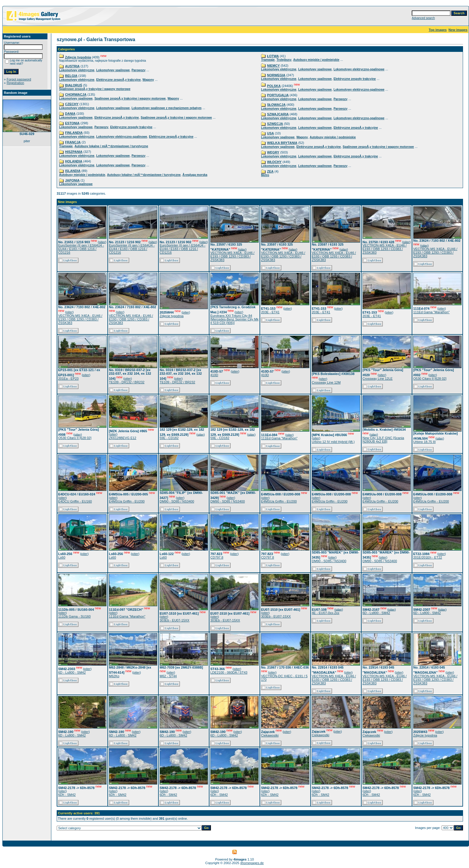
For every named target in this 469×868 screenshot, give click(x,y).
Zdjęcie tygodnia (78, 57)
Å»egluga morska (195, 175)
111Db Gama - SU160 (74, 616)
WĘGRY (273, 152)
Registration (15, 83)
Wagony (148, 80)
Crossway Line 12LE (378, 379)
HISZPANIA (74, 152)
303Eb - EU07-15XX (175, 620)
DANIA (70, 114)
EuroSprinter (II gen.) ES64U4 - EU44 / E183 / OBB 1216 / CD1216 (81, 249)
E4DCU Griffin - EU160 (75, 501)
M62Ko (114, 676)
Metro (265, 175)
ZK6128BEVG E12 (123, 438)
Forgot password (19, 79)
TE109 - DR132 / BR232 (127, 382)
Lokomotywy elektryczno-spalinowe (122, 137)
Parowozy (139, 70)
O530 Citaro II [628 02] (430, 379)
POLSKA (274, 86)
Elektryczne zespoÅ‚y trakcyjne (119, 80)
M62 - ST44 (168, 676)
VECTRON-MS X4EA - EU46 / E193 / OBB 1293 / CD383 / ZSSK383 (232, 256)
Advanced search (423, 18)
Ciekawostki (270, 735)
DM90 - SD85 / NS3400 (177, 501)
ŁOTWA (273, 56)
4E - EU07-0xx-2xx (325, 613)
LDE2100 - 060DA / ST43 (229, 672)
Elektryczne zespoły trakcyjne (131, 127)
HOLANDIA (74, 161)
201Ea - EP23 (68, 379)
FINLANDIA (74, 133)
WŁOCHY (274, 162)
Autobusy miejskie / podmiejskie (82, 175)
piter (102, 242)
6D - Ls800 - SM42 (376, 613)
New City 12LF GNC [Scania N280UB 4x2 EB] (383, 440)
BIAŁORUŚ (74, 85)
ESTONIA (72, 123)
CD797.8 (217, 557)
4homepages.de (252, 863)
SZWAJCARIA (278, 114)
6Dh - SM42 (67, 795)
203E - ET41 (270, 312)
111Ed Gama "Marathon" (431, 312)
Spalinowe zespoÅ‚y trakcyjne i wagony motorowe (95, 89)
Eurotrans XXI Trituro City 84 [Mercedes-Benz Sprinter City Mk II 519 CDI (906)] (234, 319)
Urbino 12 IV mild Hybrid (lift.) (333, 442)
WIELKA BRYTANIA (282, 143)
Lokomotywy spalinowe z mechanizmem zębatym (167, 108)
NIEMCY (273, 66)
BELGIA (71, 76)
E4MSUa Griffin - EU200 (127, 501)
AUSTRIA (72, 66)
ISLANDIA (73, 171)
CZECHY (72, 104)
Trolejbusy (284, 60)
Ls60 (62, 557)
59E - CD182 (169, 438)
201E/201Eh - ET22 (428, 557)
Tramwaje (66, 146)
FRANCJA (73, 142)
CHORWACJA (76, 94)
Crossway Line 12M (326, 382)
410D (214, 375)
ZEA (270, 171)
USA (270, 133)
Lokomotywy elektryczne (77, 70)
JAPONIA (72, 180)
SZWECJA (275, 124)
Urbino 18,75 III (424, 442)
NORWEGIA (276, 75)
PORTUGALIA (278, 95)
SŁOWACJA (276, 105)
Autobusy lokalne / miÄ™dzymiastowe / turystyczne (111, 146)
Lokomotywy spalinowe (113, 70)
